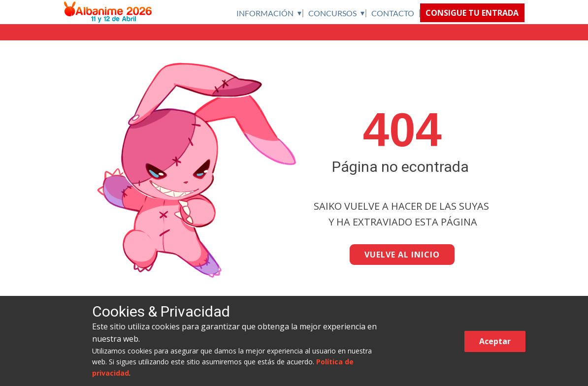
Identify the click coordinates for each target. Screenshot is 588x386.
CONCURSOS (332, 13)
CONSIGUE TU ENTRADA (472, 13)
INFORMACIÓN (265, 13)
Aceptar (495, 341)
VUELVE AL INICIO (402, 255)
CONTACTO (393, 13)
